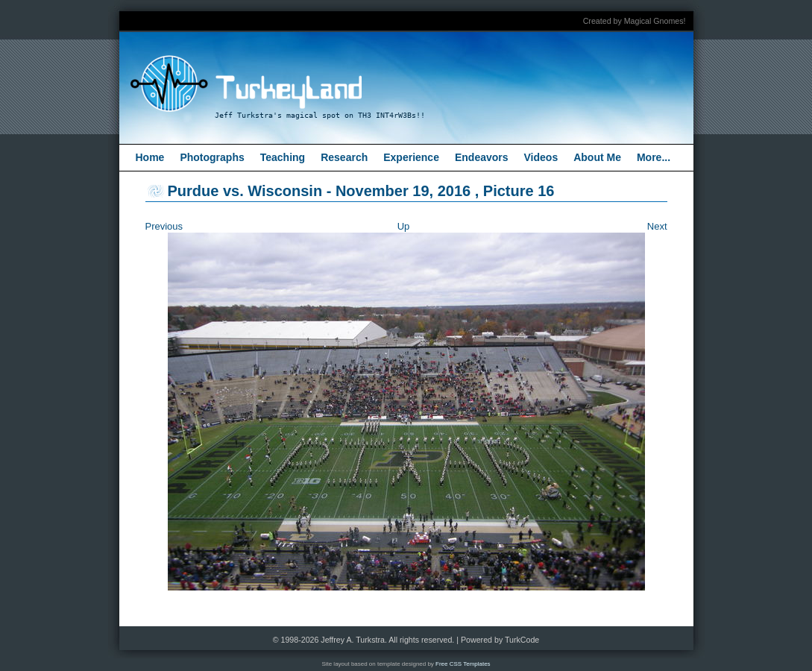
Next (657, 226)
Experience (411, 157)
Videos (541, 157)
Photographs (212, 157)
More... (654, 157)
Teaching (283, 157)
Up (404, 226)
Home (150, 157)
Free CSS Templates (463, 664)
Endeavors (482, 157)
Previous (164, 226)
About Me (597, 157)
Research (344, 157)
